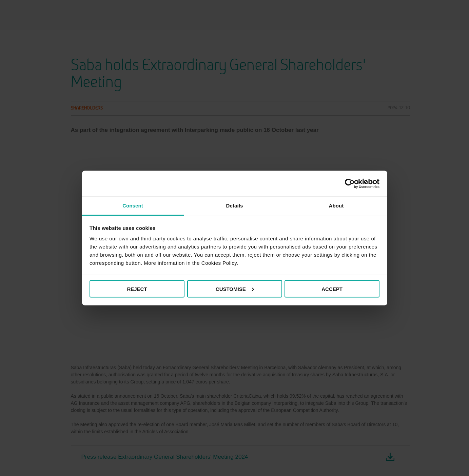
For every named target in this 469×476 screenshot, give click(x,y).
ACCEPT (332, 289)
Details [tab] (235, 206)
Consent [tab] (133, 206)
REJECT (137, 289)
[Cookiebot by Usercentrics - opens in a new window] (350, 183)
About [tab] (336, 206)
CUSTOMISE (235, 289)
